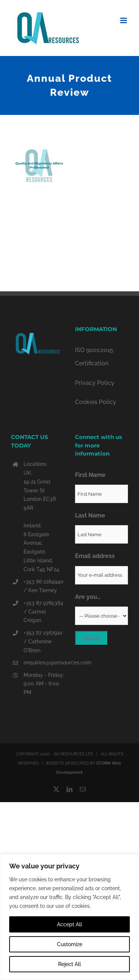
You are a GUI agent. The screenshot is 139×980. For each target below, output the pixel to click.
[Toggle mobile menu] (124, 20)
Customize (70, 944)
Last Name (90, 515)
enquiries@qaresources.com (44, 663)
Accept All (69, 924)
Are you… (88, 597)
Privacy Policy (95, 383)
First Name (90, 475)
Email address (95, 556)
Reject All (69, 964)
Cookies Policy (96, 402)
